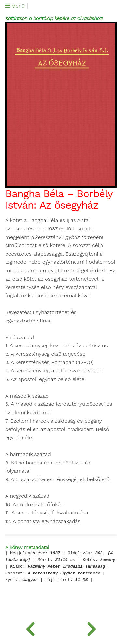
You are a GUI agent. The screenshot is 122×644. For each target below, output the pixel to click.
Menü (15, 6)
